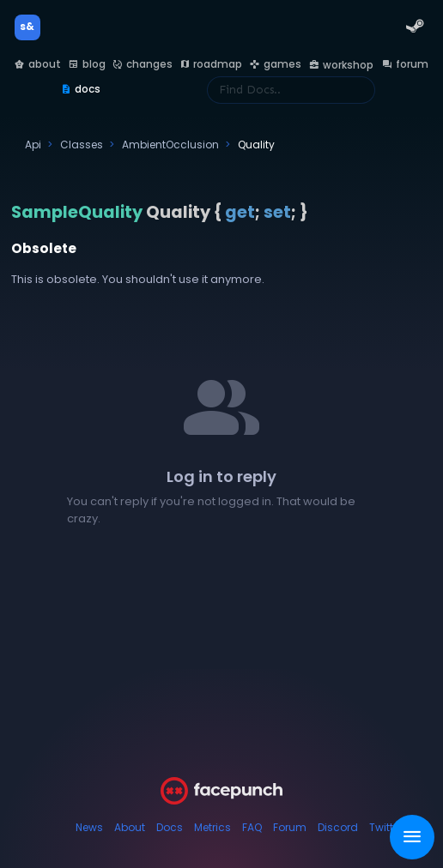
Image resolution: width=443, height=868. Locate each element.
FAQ (252, 827)
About (130, 827)
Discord (338, 827)
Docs (170, 827)
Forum (290, 827)
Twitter (386, 827)
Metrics (212, 827)
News (89, 827)
